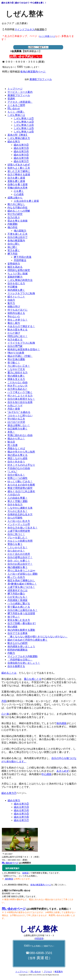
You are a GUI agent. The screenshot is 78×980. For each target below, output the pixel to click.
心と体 (5, 714)
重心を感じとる (33, 679)
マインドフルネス (30, 29)
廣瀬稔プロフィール (41, 79)
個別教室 (9, 879)
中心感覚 (46, 774)
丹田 (4, 701)
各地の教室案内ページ (33, 72)
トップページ (22, 972)
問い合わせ (35, 972)
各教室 (25, 873)
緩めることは (9, 673)
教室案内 (59, 972)
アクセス (48, 972)
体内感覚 (61, 723)
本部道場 (39, 938)
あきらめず (63, 771)
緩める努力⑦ (9, 793)
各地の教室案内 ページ (41, 885)
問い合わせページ (14, 909)
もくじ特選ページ (47, 36)
